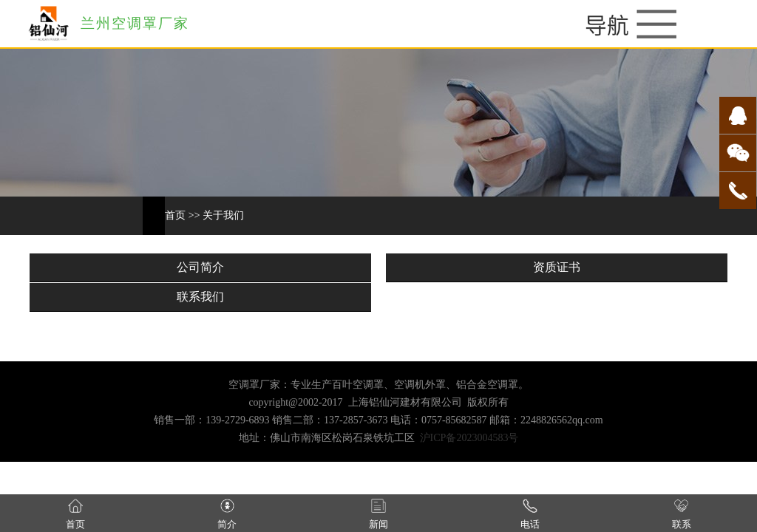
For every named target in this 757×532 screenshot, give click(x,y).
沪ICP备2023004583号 (469, 438)
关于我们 (223, 215)
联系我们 (200, 297)
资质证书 (557, 267)
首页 (175, 215)
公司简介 (200, 267)
